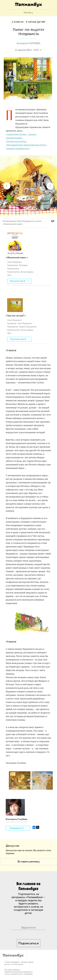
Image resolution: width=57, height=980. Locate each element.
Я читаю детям (36, 22)
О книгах (18, 22)
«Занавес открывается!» (18, 148)
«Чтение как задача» (16, 141)
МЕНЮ (28, 13)
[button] (51, 158)
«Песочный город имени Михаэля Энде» (26, 145)
